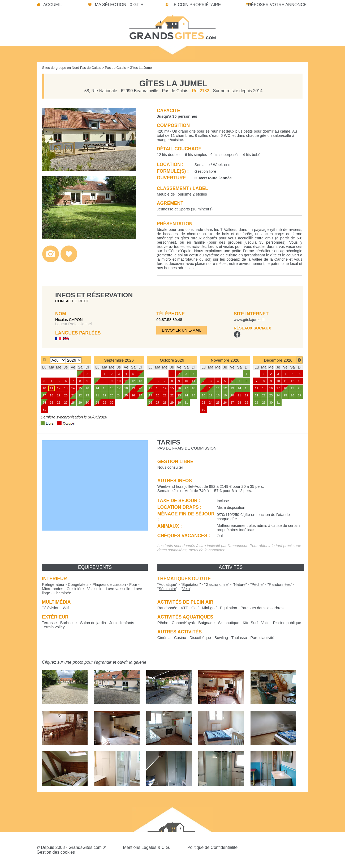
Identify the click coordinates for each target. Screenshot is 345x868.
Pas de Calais (115, 68)
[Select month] (58, 360)
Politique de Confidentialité (212, 847)
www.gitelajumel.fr (249, 320)
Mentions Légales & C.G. (146, 847)
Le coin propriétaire (196, 5)
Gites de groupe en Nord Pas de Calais (72, 68)
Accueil (52, 5)
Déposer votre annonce (277, 5)
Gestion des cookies (56, 852)
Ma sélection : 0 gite (119, 5)
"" (167, 585)
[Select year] (74, 360)
